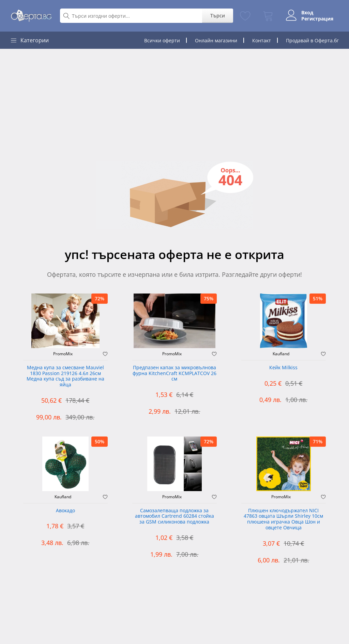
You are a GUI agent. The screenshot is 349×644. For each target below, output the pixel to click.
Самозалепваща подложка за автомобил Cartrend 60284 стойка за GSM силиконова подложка (174, 517)
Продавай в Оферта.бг (312, 40)
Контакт (262, 40)
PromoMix (63, 354)
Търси (218, 16)
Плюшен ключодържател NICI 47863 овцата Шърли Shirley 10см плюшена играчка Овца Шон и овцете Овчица (283, 519)
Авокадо (65, 511)
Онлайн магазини (216, 40)
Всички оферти (162, 40)
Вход (307, 13)
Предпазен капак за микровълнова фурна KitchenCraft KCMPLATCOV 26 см (174, 374)
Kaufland (281, 354)
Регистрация (317, 19)
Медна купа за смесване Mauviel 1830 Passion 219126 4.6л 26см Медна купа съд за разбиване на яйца (65, 376)
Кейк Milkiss (283, 368)
